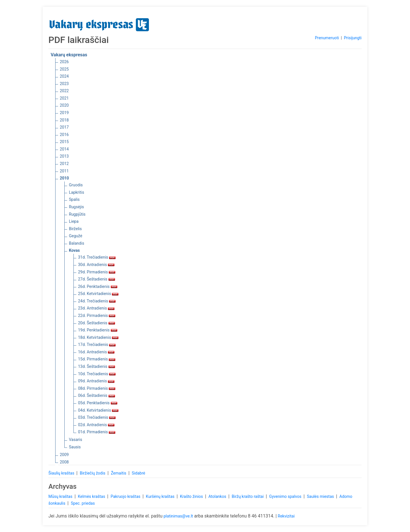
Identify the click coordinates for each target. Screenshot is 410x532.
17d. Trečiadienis (97, 345)
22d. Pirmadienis (97, 316)
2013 (64, 156)
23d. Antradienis (96, 308)
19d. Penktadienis (98, 330)
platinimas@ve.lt (178, 516)
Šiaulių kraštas (62, 473)
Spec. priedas (83, 503)
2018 (64, 120)
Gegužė (76, 236)
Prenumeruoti (327, 38)
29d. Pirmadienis (97, 272)
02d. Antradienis (96, 425)
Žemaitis (119, 473)
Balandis (77, 243)
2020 (64, 105)
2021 (64, 98)
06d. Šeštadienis (97, 395)
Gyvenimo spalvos (286, 496)
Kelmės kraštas (92, 496)
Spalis (74, 199)
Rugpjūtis (77, 214)
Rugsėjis (76, 207)
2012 (64, 164)
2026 (64, 62)
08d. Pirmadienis (97, 388)
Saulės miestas (321, 496)
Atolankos (218, 496)
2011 (64, 171)
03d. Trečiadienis (97, 417)
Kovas (74, 250)
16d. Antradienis (96, 352)
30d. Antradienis (96, 265)
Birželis (75, 229)
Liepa (74, 221)
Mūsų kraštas (61, 496)
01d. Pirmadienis (97, 432)
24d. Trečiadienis (97, 301)
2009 (64, 455)
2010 (64, 178)
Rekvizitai (286, 516)
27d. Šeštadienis (97, 279)
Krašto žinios (192, 496)
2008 (64, 462)
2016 (64, 135)
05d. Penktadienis (98, 403)
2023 (64, 84)
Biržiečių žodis (93, 473)
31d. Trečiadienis (97, 257)
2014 (64, 149)
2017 (64, 127)
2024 (64, 76)
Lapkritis (76, 192)
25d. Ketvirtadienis (98, 294)
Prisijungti (353, 38)
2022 (64, 91)
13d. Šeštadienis (97, 366)
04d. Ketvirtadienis (98, 410)
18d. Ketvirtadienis (98, 337)
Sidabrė (139, 473)
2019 (64, 113)
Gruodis (76, 185)
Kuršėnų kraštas (161, 496)
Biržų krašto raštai (248, 496)
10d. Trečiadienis (97, 374)
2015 (64, 142)
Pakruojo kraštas (126, 496)
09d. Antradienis (96, 381)
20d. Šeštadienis (97, 323)
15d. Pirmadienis (97, 359)
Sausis (75, 447)
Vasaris (75, 440)
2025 (64, 69)
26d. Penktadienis (98, 286)
